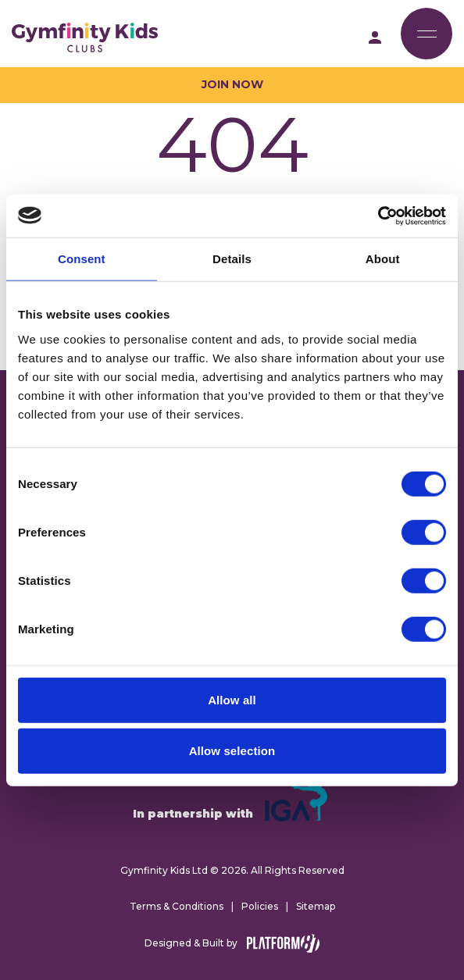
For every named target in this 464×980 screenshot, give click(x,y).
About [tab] (383, 259)
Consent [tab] (82, 259)
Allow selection (232, 751)
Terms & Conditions (177, 906)
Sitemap (316, 906)
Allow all (232, 699)
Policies (260, 906)
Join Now (232, 84)
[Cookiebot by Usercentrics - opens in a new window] (378, 216)
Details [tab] (232, 259)
